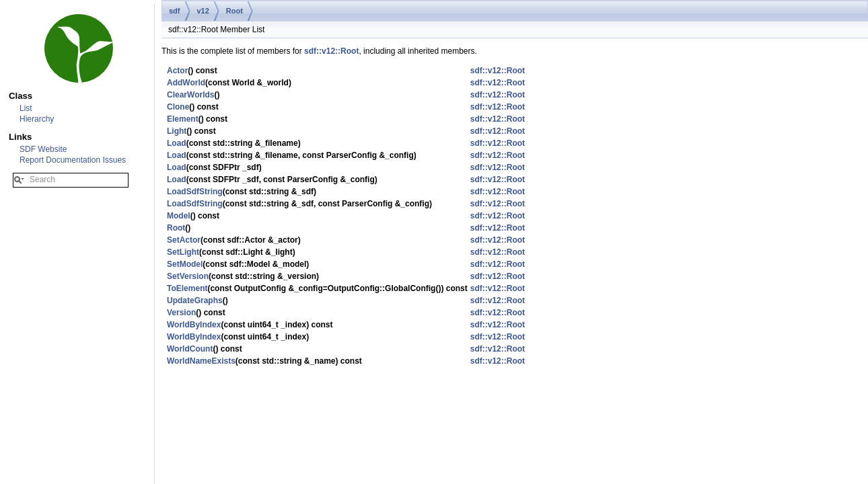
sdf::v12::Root (331, 51)
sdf (175, 11)
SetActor (184, 240)
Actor (177, 71)
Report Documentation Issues (73, 160)
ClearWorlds (190, 95)
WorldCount (190, 349)
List (26, 108)
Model (179, 216)
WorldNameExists (201, 361)
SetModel (185, 264)
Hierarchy (37, 119)
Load (177, 143)
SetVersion (188, 276)
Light (177, 131)
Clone (178, 107)
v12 (203, 11)
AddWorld (186, 83)
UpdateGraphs (195, 300)
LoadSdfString (195, 192)
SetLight (183, 252)
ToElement (187, 288)
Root (234, 11)
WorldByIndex (194, 325)
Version (181, 313)
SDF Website (43, 149)
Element (183, 119)
